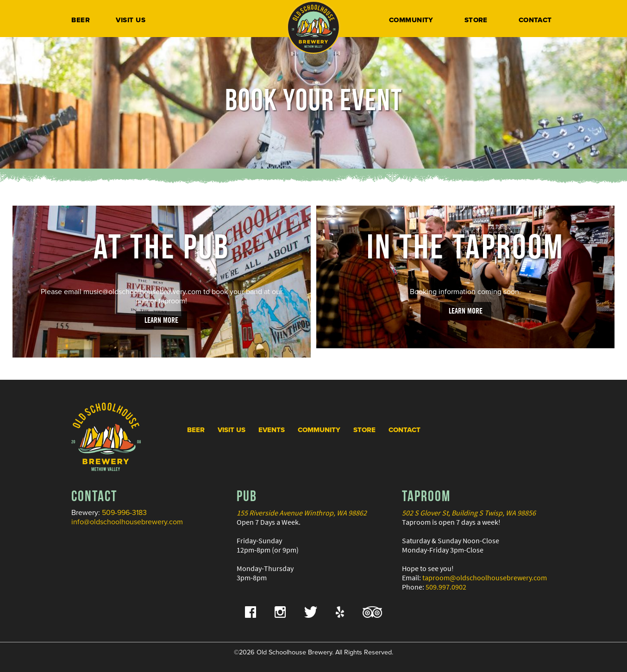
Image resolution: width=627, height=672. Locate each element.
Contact (535, 20)
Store (476, 20)
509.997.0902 (446, 587)
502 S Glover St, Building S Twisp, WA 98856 (469, 513)
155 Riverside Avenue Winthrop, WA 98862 (302, 513)
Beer (81, 20)
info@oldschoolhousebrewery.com (127, 522)
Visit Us (131, 20)
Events (272, 430)
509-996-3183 (124, 513)
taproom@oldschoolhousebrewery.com (485, 578)
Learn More (161, 320)
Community (411, 20)
